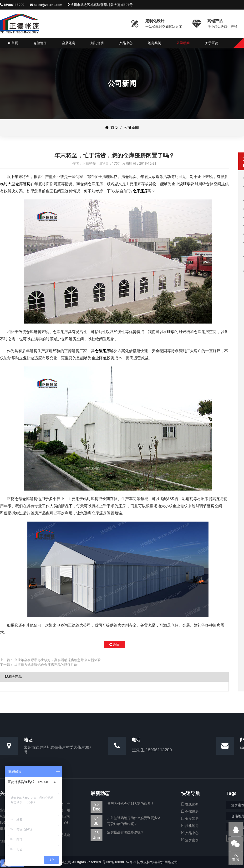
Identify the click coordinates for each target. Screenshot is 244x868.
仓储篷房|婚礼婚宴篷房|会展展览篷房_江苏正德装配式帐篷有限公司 (20, 24)
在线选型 (190, 804)
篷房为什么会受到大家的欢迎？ (122, 804)
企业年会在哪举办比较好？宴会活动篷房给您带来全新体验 (57, 660)
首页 (112, 128)
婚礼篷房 (190, 826)
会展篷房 (190, 819)
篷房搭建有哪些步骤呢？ (117, 832)
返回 (114, 644)
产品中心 (190, 833)
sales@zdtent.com (48, 5)
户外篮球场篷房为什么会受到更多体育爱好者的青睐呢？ (126, 821)
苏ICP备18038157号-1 (119, 862)
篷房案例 (190, 840)
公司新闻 (131, 128)
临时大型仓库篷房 (15, 184)
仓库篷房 (140, 191)
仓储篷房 (102, 351)
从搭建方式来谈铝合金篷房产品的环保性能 (46, 665)
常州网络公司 (168, 862)
